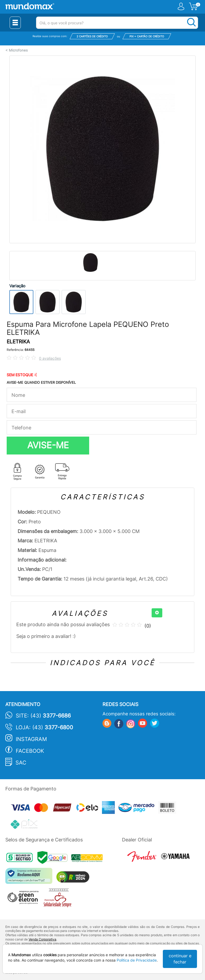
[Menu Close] (15, 23)
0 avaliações (50, 358)
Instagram (31, 739)
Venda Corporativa (42, 939)
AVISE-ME (48, 445)
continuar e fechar (180, 959)
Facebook (30, 751)
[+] (157, 613)
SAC (21, 763)
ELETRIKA (18, 342)
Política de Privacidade (137, 960)
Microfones (18, 50)
